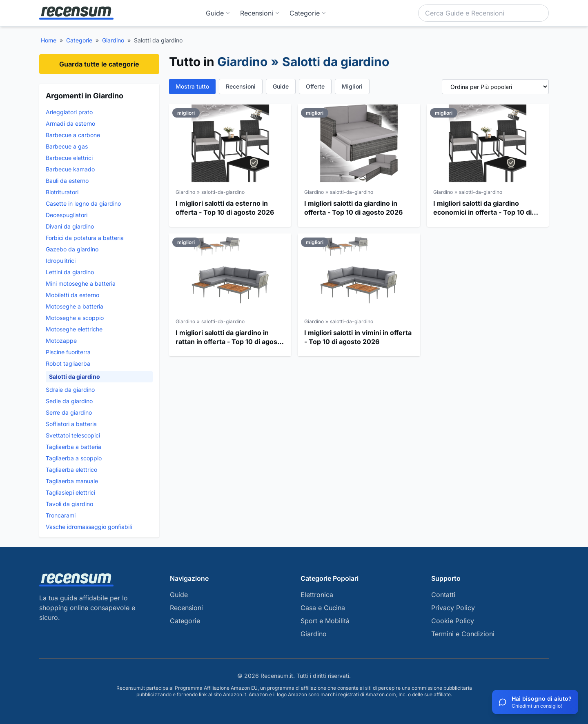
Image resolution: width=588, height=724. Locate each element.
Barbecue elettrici (69, 158)
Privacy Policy (453, 608)
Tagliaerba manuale (72, 481)
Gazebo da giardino (72, 249)
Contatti (443, 595)
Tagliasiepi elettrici (70, 492)
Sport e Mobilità (325, 621)
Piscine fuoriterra (68, 352)
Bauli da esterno (67, 181)
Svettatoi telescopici (73, 435)
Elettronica (317, 595)
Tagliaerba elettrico (71, 470)
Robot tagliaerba (68, 363)
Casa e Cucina (323, 608)
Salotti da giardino (75, 376)
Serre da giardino (69, 412)
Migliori (352, 86)
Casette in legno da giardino (83, 203)
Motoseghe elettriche (74, 329)
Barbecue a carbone (73, 135)
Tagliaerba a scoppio (74, 458)
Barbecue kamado (70, 169)
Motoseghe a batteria (75, 306)
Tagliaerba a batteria (73, 447)
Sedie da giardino (69, 401)
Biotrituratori (62, 192)
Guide (218, 13)
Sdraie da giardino (70, 390)
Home (49, 40)
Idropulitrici (61, 261)
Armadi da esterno (70, 123)
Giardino (113, 40)
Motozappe (61, 341)
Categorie (79, 40)
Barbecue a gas (67, 146)
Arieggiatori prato (69, 112)
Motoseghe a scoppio (75, 318)
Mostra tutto (192, 86)
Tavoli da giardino (69, 504)
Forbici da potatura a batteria (85, 238)
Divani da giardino (70, 226)
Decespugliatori (67, 215)
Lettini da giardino (70, 272)
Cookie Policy (453, 621)
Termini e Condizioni (463, 634)
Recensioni (260, 13)
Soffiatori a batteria (71, 424)
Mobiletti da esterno (72, 295)
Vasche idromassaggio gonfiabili (89, 527)
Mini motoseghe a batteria (81, 283)
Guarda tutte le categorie (99, 64)
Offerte (315, 86)
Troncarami (61, 515)
